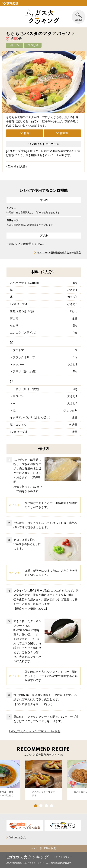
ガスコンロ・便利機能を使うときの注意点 (59, 253)
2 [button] (41, 806)
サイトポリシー (64, 857)
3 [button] (46, 806)
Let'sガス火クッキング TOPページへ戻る (35, 731)
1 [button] (36, 806)
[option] (44, 780)
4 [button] (52, 806)
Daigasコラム (17, 837)
